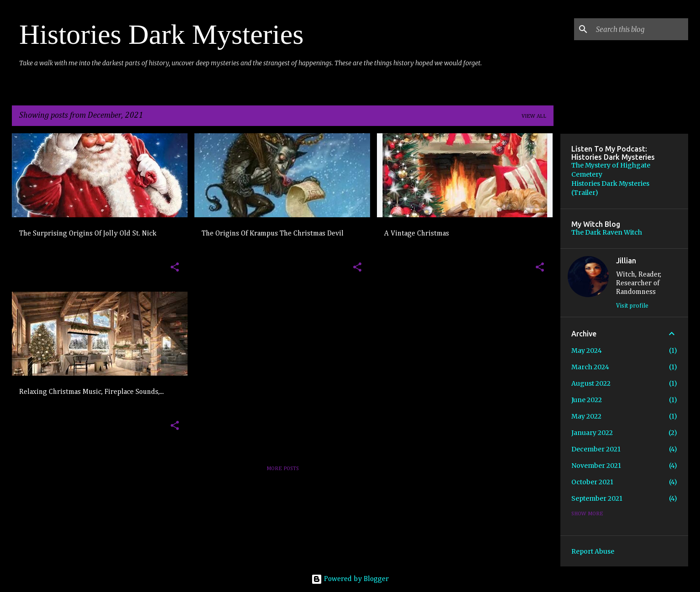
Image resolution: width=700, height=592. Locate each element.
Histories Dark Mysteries (161, 34)
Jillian (626, 261)
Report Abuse (593, 551)
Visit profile (632, 306)
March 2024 (590, 367)
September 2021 (597, 498)
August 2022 (591, 383)
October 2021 (592, 482)
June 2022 (587, 400)
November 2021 (596, 466)
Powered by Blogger (350, 579)
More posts (283, 469)
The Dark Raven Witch (607, 232)
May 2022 (586, 416)
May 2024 (587, 351)
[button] (175, 268)
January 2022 (592, 433)
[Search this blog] (640, 29)
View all (534, 116)
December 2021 (596, 449)
